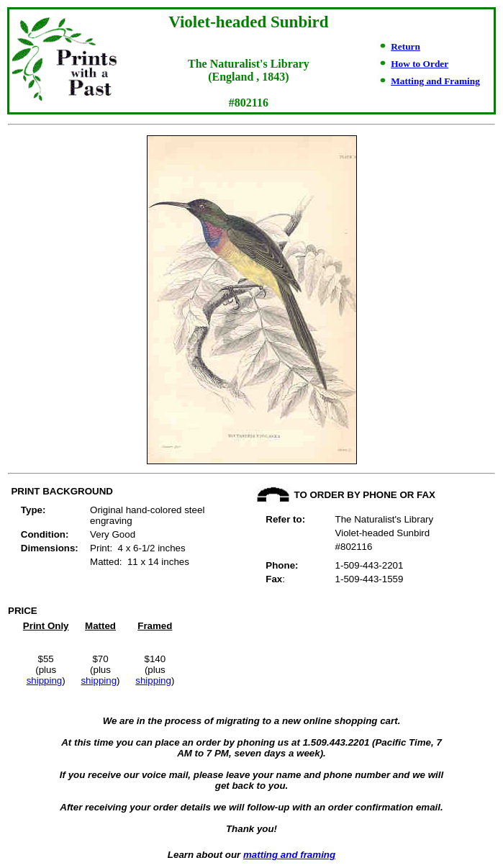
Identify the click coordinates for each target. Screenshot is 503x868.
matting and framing (289, 855)
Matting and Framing (435, 81)
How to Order (420, 64)
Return (405, 46)
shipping (45, 681)
